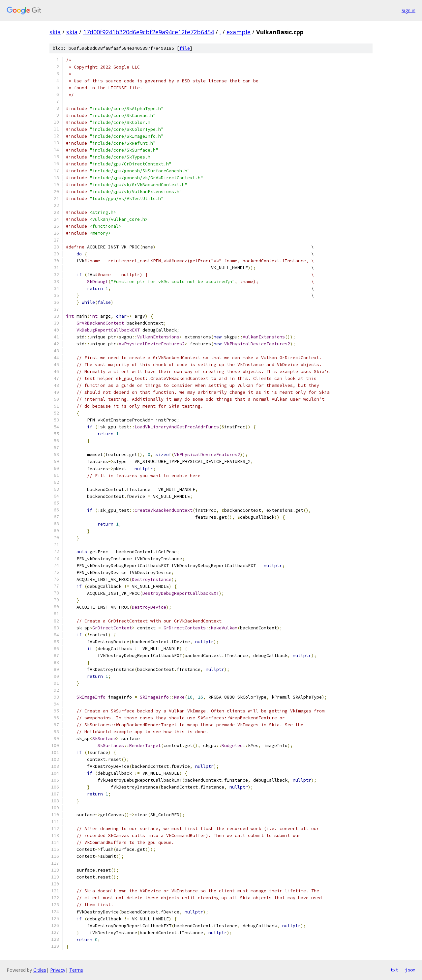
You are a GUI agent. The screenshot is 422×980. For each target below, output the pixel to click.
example (239, 32)
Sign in (408, 10)
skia (55, 32)
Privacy (58, 970)
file (185, 48)
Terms (76, 970)
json (410, 970)
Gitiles (40, 970)
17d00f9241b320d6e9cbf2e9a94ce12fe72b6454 (149, 32)
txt (394, 970)
